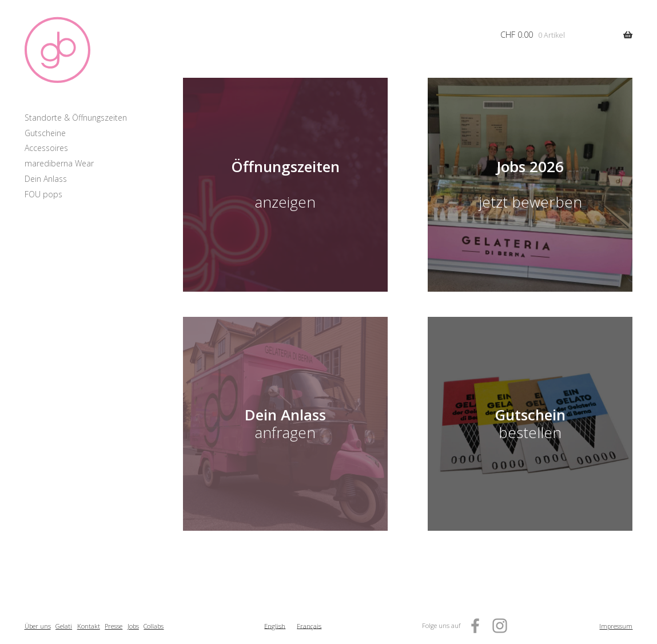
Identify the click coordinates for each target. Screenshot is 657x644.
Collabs (154, 626)
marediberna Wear (59, 163)
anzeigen (285, 202)
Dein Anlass (46, 179)
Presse (114, 626)
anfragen (285, 424)
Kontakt (89, 626)
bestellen (530, 424)
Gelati (64, 626)
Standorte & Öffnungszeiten (76, 118)
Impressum (616, 626)
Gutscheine (45, 133)
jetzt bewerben (530, 202)
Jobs (133, 626)
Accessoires (46, 148)
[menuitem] (275, 626)
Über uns (38, 626)
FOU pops (43, 194)
